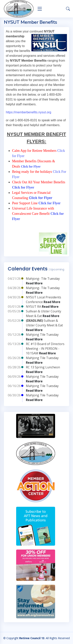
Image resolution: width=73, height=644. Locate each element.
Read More (34, 283)
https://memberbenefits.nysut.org (29, 112)
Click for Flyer (31, 166)
